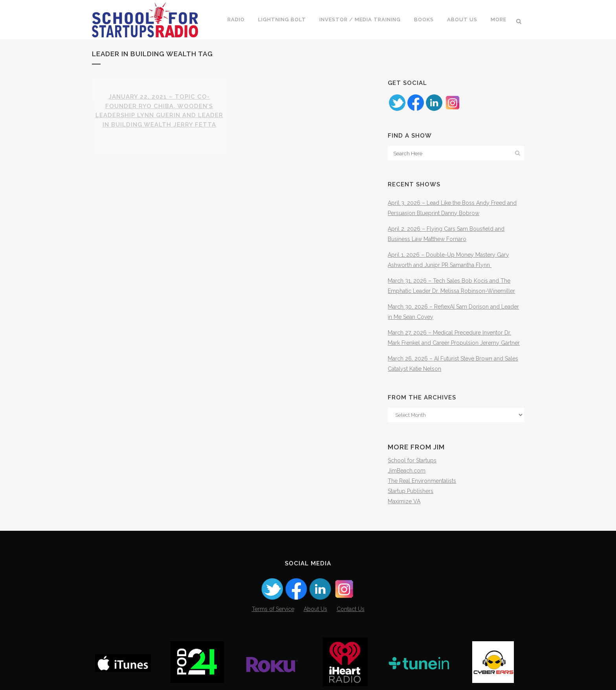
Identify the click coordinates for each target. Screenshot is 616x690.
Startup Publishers (411, 491)
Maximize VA (404, 501)
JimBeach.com (407, 471)
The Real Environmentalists (422, 481)
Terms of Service (273, 609)
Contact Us (351, 609)
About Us (315, 609)
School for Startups (412, 460)
